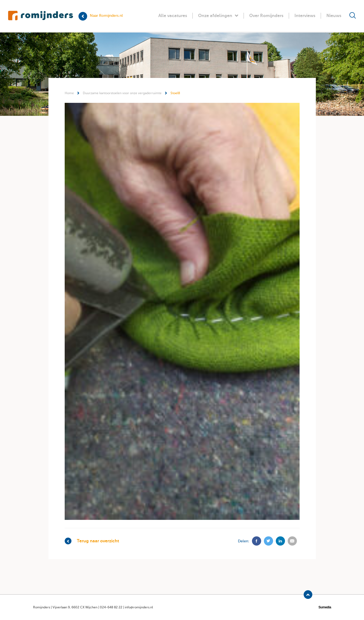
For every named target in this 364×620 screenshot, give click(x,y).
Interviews (305, 16)
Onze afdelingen (218, 16)
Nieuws (334, 16)
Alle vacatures (173, 16)
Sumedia (325, 607)
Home (69, 93)
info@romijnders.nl (139, 607)
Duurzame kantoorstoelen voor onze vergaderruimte (122, 93)
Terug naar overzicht (92, 541)
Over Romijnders (266, 16)
